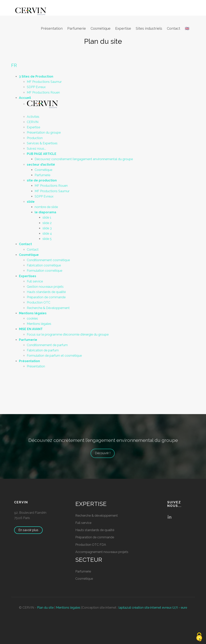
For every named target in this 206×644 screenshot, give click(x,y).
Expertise (123, 28)
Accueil (25, 98)
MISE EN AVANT (31, 329)
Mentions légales (33, 313)
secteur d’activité (41, 165)
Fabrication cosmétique (44, 265)
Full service (35, 281)
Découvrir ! (105, 458)
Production (35, 138)
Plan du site (45, 608)
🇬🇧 (187, 28)
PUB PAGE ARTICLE (42, 154)
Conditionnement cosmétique (48, 260)
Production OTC (39, 302)
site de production (42, 180)
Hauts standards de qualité (46, 292)
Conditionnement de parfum (47, 345)
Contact (174, 28)
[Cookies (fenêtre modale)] (199, 637)
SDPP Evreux (36, 87)
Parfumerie (77, 28)
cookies (32, 318)
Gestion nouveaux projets (45, 287)
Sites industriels (149, 28)
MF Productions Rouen (43, 92)
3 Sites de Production (36, 76)
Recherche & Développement (48, 308)
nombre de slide (46, 207)
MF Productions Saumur (44, 82)
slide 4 (47, 234)
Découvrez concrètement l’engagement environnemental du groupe (84, 159)
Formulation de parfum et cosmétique (54, 356)
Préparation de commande (46, 297)
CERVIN (33, 122)
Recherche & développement (97, 516)
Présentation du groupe (44, 133)
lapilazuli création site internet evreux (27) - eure (153, 608)
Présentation (52, 28)
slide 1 (47, 217)
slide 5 (47, 239)
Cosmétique (101, 28)
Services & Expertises (42, 143)
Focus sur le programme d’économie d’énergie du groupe (68, 335)
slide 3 (47, 228)
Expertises (28, 276)
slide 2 (47, 223)
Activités (33, 117)
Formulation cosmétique (45, 271)
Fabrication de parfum (43, 350)
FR (14, 65)
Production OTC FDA (91, 545)
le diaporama (45, 212)
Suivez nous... (36, 149)
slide (31, 202)
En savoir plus (30, 530)
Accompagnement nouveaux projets (102, 552)
